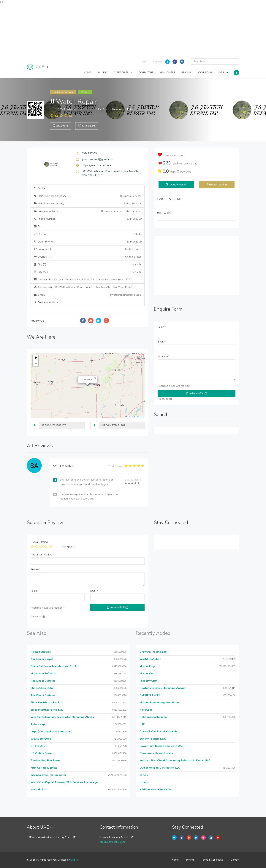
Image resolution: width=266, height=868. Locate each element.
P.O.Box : (88, 234)
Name (162, 327)
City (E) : (88, 264)
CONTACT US (146, 73)
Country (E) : (88, 249)
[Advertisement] (133, 30)
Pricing (190, 860)
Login (144, 62)
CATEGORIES (123, 73)
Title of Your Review (42, 555)
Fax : (38, 226)
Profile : (40, 188)
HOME (87, 73)
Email (161, 342)
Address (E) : (83, 280)
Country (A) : (88, 257)
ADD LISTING (205, 73)
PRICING (186, 73)
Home (175, 860)
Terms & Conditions (212, 860)
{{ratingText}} (68, 547)
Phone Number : (88, 219)
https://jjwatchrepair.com (96, 165)
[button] (95, 378)
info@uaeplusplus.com (112, 842)
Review (35, 569)
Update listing (178, 185)
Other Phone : (88, 242)
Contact (235, 860)
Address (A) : (83, 287)
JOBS (223, 73)
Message (163, 357)
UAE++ (74, 860)
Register (157, 62)
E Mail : (88, 295)
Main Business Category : (88, 196)
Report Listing (218, 185)
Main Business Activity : (88, 204)
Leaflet (128, 417)
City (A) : (88, 272)
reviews (184, 172)
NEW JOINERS (167, 73)
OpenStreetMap (139, 417)
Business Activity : (88, 211)
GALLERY (102, 73)
